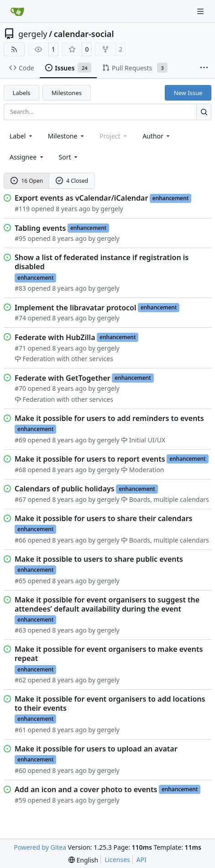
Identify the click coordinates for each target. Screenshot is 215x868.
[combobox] (22, 136)
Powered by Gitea (40, 847)
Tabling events (40, 228)
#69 (20, 440)
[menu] (69, 157)
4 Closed (72, 181)
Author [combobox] (157, 136)
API (142, 860)
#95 (20, 238)
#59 (20, 800)
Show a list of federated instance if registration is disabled (102, 262)
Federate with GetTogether (63, 378)
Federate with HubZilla (55, 337)
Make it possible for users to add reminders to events (109, 418)
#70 (20, 388)
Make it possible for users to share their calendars (103, 518)
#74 (20, 318)
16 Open (27, 181)
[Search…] (204, 112)
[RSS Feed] (14, 49)
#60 (20, 770)
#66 (20, 540)
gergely (33, 34)
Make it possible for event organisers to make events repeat (109, 654)
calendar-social (84, 34)
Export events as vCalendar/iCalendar (81, 198)
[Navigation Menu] (201, 11)
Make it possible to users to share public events (99, 559)
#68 (20, 470)
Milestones (67, 93)
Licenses (117, 860)
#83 (20, 288)
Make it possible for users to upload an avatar (96, 749)
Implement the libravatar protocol (75, 308)
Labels (22, 93)
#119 (22, 209)
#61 (20, 730)
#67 (20, 499)
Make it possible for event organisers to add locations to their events (110, 703)
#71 (20, 348)
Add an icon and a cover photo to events (86, 789)
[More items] (204, 68)
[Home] (17, 11)
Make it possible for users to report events (90, 459)
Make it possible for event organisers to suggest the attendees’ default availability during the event (107, 604)
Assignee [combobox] (27, 157)
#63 (20, 630)
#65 (20, 581)
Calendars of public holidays (65, 489)
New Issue (188, 93)
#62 (20, 680)
